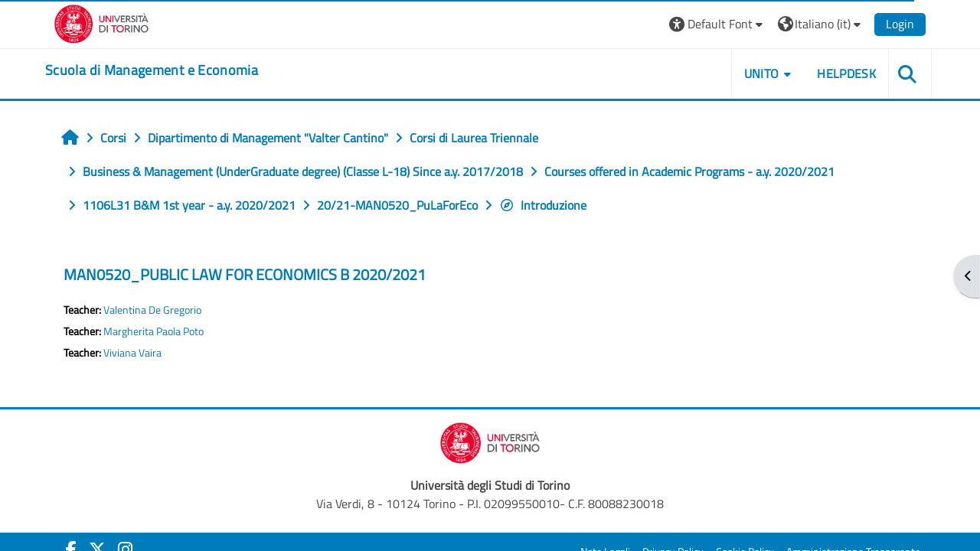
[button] (718, 24)
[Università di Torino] (101, 22)
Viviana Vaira (132, 353)
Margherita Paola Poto (154, 331)
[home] (152, 70)
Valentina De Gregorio (152, 310)
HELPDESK (846, 73)
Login (900, 24)
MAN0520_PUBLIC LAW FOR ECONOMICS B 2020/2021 (245, 274)
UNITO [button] (762, 73)
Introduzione (543, 205)
